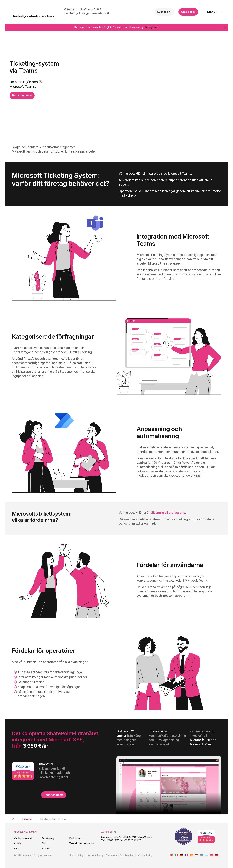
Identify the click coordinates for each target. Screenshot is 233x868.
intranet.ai (30, 10)
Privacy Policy (77, 855)
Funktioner (75, 838)
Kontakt (46, 848)
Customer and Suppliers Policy (121, 855)
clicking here (151, 27)
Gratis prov (188, 12)
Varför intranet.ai (23, 838)
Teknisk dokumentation (82, 843)
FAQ (16, 848)
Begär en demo (22, 95)
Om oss (46, 843)
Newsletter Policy (95, 855)
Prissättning (48, 838)
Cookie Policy (145, 855)
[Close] (225, 27)
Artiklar (18, 843)
